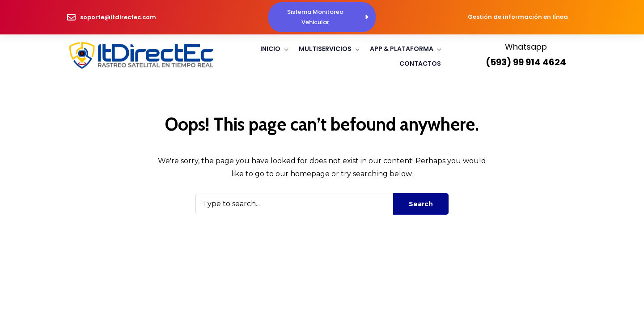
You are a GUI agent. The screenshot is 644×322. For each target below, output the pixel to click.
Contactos (420, 64)
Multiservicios (325, 49)
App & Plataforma (402, 49)
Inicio (270, 49)
